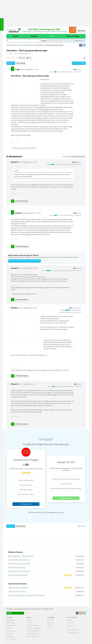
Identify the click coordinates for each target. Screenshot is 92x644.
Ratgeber (29, 32)
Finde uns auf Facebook (33, 628)
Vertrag (33, 45)
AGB (48, 628)
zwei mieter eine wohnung (17, 568)
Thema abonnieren (24, 54)
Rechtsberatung (11, 626)
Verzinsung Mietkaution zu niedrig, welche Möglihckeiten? (27, 595)
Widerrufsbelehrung (73, 633)
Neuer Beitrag (21, 63)
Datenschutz (71, 626)
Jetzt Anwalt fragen (79, 63)
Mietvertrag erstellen (33, 636)
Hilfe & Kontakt (2, 24)
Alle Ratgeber (10, 636)
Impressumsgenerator (33, 631)
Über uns (70, 620)
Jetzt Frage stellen (26, 504)
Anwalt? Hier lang (79, 41)
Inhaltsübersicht (11, 620)
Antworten (11, 63)
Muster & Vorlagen (73, 36)
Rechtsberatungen (61, 32)
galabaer (78, 162)
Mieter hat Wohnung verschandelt (19, 564)
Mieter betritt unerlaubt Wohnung (19, 560)
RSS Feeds (30, 623)
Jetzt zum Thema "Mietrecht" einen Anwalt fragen (25, 261)
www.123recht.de (12, 45)
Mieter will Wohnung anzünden (18, 575)
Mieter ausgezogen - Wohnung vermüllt (21, 556)
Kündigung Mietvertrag (33, 634)
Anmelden (9, 628)
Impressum (70, 623)
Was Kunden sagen (12, 631)
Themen (16, 36)
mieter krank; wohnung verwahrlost (20, 571)
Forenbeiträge (44, 32)
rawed (79, 384)
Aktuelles (49, 626)
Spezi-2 (79, 268)
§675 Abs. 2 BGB (63, 370)
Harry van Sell (77, 308)
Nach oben (81, 526)
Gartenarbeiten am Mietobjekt (18, 588)
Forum (52, 36)
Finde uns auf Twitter (33, 626)
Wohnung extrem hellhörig (17, 592)
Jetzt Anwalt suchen (66, 498)
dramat (79, 70)
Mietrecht (26, 45)
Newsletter (30, 620)
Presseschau (10, 634)
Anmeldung (50, 620)
